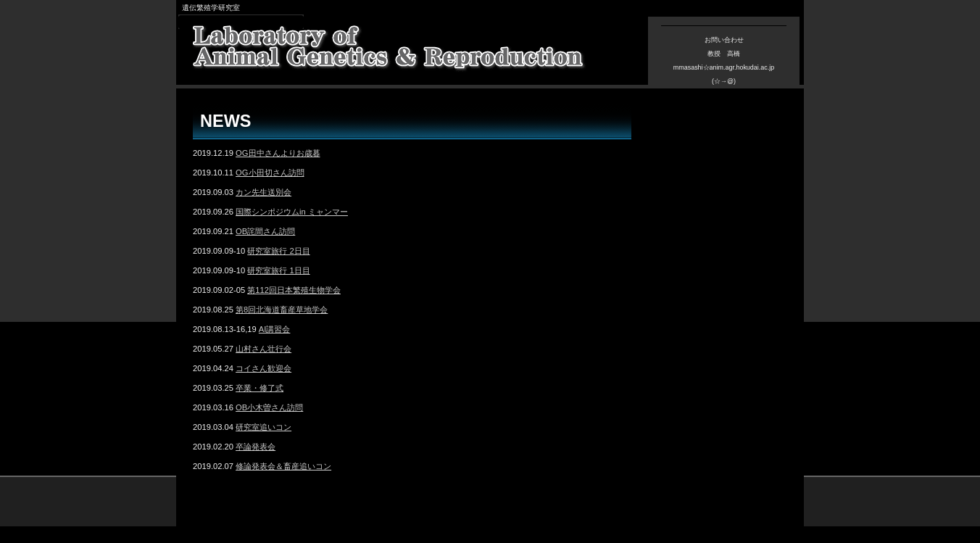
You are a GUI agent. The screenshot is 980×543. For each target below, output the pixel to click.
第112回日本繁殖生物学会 (294, 290)
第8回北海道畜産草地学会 (282, 310)
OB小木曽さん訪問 (269, 407)
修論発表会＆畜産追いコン (283, 466)
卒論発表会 (256, 447)
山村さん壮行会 (263, 349)
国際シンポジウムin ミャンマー (292, 212)
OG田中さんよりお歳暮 (278, 153)
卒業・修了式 (259, 388)
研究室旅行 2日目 (278, 251)
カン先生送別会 (263, 192)
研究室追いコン (263, 427)
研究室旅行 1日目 (278, 270)
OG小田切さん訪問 (270, 173)
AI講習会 (275, 329)
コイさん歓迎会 (263, 368)
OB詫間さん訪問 (265, 231)
